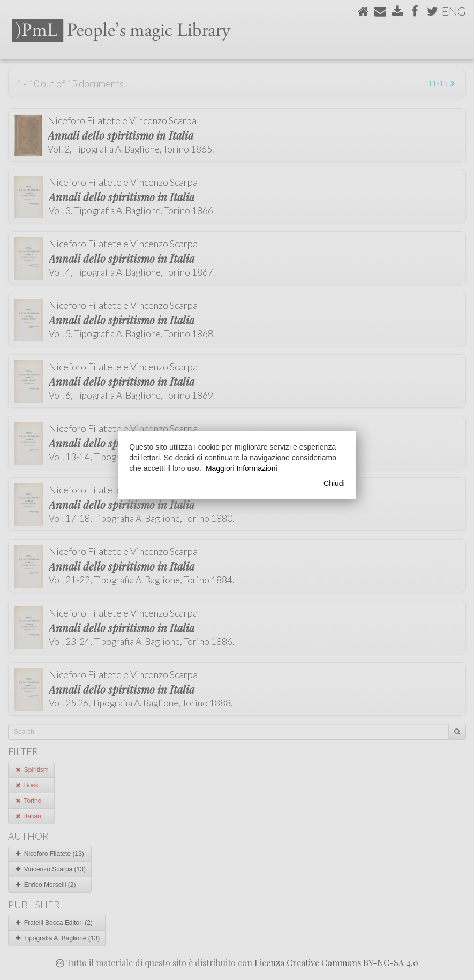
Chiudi (334, 483)
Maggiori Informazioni (242, 468)
